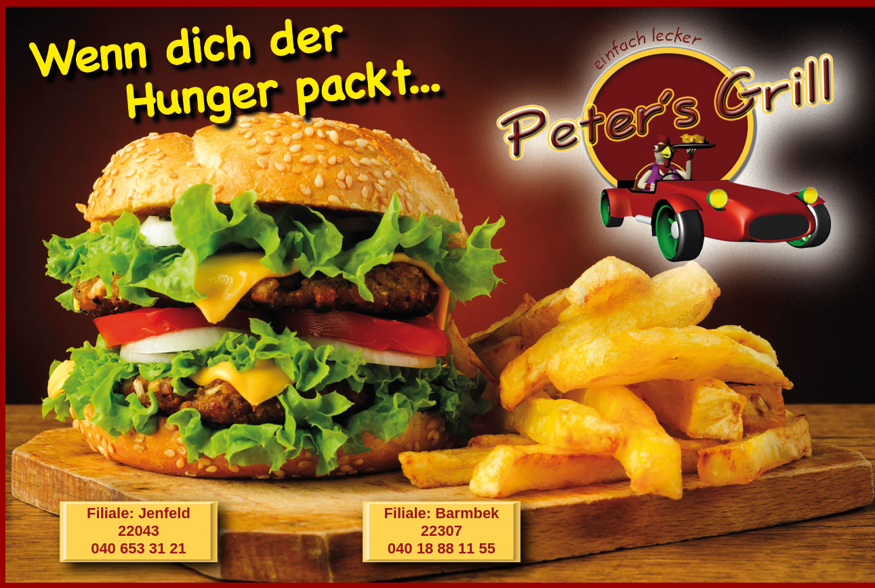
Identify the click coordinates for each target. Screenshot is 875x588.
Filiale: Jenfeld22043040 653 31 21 (139, 531)
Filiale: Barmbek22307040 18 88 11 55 (441, 531)
